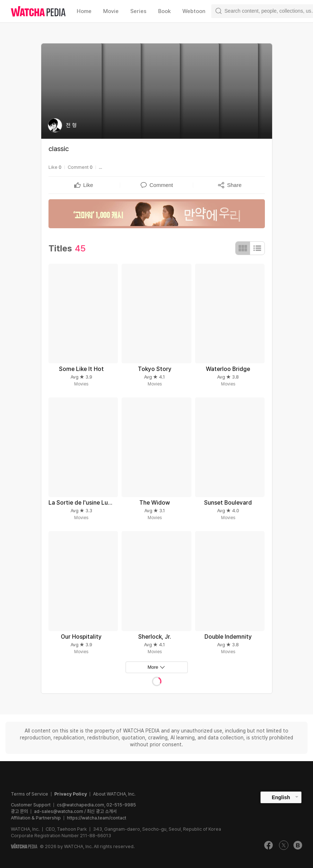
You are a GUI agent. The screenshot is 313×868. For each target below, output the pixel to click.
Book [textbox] (164, 11)
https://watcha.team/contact (97, 818)
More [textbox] (153, 667)
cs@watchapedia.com (96, 805)
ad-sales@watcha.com (59, 811)
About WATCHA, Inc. (114, 794)
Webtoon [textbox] (194, 11)
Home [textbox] (84, 11)
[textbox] (88, 185)
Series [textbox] (138, 11)
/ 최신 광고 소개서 (100, 811)
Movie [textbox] (111, 11)
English (281, 797)
